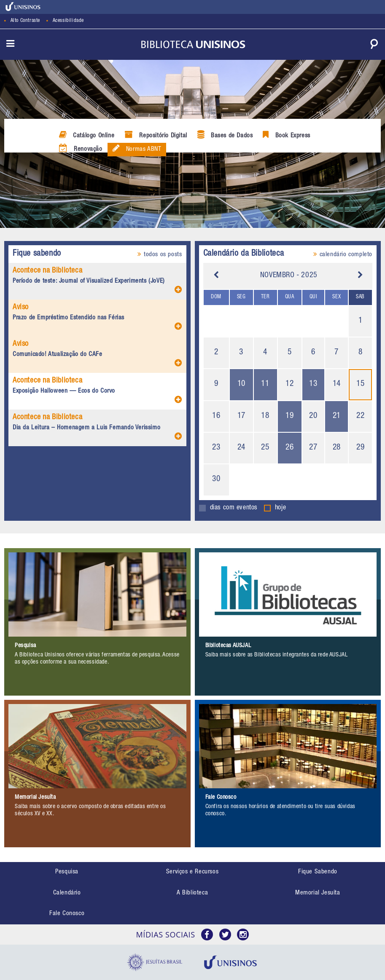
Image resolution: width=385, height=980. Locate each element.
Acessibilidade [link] (68, 21)
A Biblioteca (192, 893)
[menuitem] (67, 872)
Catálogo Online (87, 135)
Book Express (286, 135)
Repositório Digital (156, 135)
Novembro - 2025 (289, 276)
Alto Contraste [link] (25, 21)
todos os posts (160, 254)
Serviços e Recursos (192, 872)
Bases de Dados (225, 135)
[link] (23, 7)
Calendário (67, 893)
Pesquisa (67, 872)
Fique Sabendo (318, 872)
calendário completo (343, 254)
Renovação (81, 148)
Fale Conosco (67, 914)
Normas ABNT (137, 148)
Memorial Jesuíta (318, 893)
